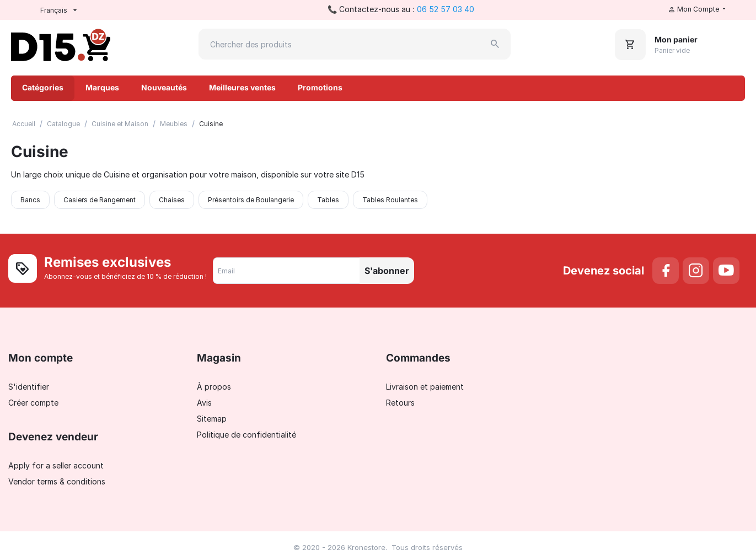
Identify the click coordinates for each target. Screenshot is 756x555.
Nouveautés (164, 87)
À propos (214, 387)
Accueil (24, 124)
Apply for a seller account (56, 465)
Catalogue (63, 124)
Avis (204, 403)
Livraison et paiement (425, 387)
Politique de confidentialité (246, 435)
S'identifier (29, 387)
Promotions (320, 87)
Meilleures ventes (242, 87)
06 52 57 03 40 (446, 9)
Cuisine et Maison (120, 124)
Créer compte (33, 403)
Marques (102, 87)
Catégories (43, 87)
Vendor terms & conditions (57, 481)
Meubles (174, 124)
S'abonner (387, 271)
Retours (400, 403)
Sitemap (212, 419)
